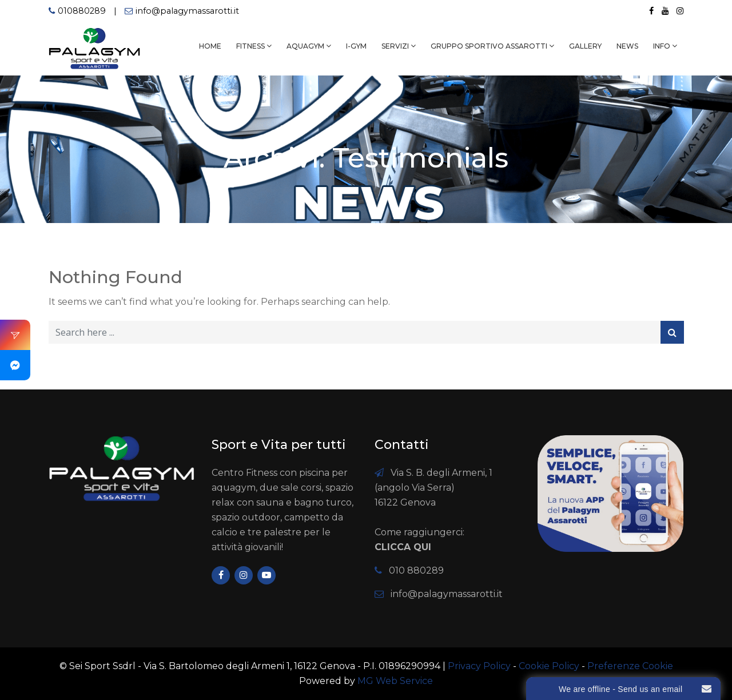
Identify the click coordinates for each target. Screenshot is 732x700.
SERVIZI (395, 46)
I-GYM (356, 46)
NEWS (627, 46)
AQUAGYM (305, 46)
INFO (662, 46)
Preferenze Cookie (630, 666)
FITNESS (250, 46)
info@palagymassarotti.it (187, 11)
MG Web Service (395, 681)
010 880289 (416, 570)
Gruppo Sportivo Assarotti (489, 46)
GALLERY (585, 46)
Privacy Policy (479, 666)
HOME (210, 46)
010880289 (82, 11)
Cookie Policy (549, 666)
